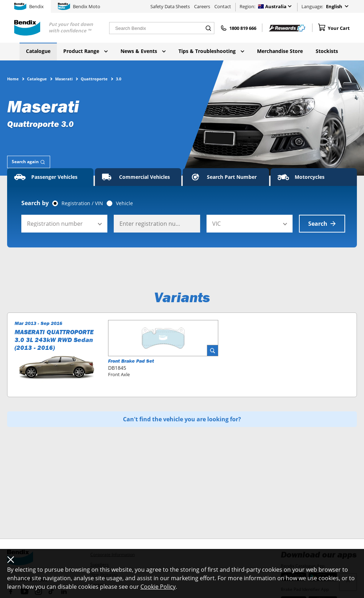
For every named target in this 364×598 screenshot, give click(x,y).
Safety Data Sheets (170, 6)
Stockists (327, 51)
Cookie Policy (158, 587)
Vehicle (124, 203)
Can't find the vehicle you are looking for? (182, 419)
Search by (35, 203)
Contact (223, 6)
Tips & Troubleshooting (211, 51)
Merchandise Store (280, 51)
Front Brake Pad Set (131, 361)
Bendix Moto (79, 6)
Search (322, 224)
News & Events (143, 51)
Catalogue (38, 51)
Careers (202, 6)
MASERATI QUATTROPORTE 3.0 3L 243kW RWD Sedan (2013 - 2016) (54, 340)
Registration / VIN (82, 203)
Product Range (85, 51)
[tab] (29, 162)
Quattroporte (94, 79)
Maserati (64, 79)
